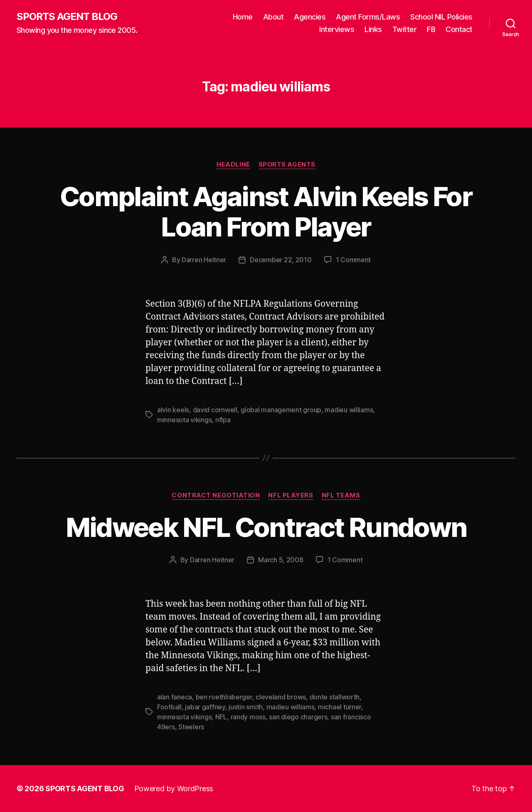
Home (243, 17)
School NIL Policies (441, 17)
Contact (459, 29)
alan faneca (175, 697)
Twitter (405, 29)
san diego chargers (298, 717)
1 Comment (353, 260)
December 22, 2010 (281, 260)
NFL (221, 717)
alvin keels (173, 410)
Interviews (337, 29)
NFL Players (291, 495)
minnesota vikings (184, 420)
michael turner (340, 707)
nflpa (223, 420)
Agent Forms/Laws (368, 17)
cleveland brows (281, 697)
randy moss (248, 717)
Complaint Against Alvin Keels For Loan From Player (266, 212)
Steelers (191, 727)
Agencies (310, 17)
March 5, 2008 (281, 560)
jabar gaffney (205, 707)
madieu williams (349, 410)
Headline (233, 165)
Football (169, 707)
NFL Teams (341, 495)
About (273, 17)
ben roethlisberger (224, 697)
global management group (281, 410)
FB (431, 29)
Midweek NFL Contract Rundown (266, 527)
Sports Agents (287, 165)
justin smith (246, 707)
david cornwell (215, 410)
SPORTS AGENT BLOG (67, 17)
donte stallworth (335, 697)
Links (373, 29)
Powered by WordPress (174, 789)
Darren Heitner (204, 260)
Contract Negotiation (216, 495)
